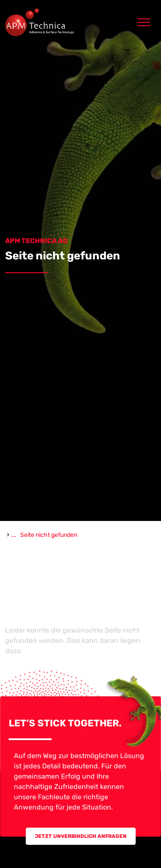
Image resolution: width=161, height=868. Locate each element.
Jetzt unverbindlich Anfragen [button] (81, 836)
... (14, 535)
